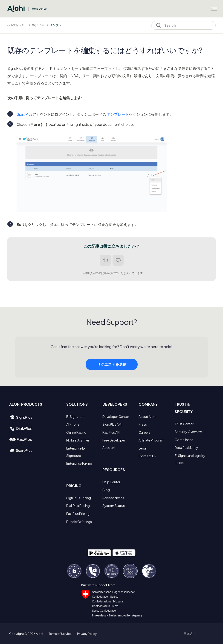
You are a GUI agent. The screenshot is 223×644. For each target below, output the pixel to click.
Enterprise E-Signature (76, 452)
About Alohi (147, 416)
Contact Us (147, 456)
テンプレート (58, 25)
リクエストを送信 (112, 372)
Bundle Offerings (79, 522)
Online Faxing (76, 432)
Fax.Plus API (111, 432)
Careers (145, 432)
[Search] (183, 25)
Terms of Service (60, 634)
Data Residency (186, 447)
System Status (114, 506)
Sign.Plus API (112, 424)
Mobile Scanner (78, 440)
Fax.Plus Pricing (78, 514)
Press (143, 424)
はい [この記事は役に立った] (105, 260)
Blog (106, 490)
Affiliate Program (151, 440)
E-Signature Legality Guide (190, 459)
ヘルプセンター (17, 25)
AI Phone (73, 424)
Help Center (111, 482)
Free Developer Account (114, 444)
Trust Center (184, 424)
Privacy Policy (87, 634)
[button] (190, 634)
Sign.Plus (38, 25)
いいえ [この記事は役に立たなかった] (118, 260)
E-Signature (75, 416)
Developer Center (116, 416)
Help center (40, 9)
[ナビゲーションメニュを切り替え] (214, 9)
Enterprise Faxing (79, 463)
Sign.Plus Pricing (79, 498)
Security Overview (188, 432)
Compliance (184, 440)
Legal (143, 448)
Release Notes (113, 498)
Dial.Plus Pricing (78, 506)
